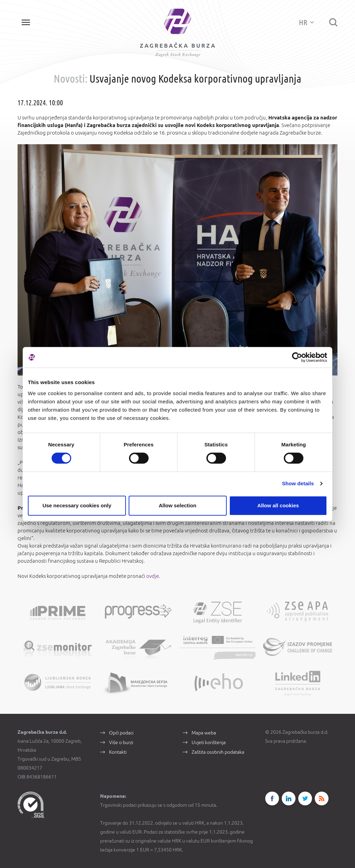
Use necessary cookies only (77, 505)
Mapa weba (204, 733)
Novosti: (71, 78)
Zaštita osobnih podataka (218, 752)
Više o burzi (121, 742)
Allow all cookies (278, 505)
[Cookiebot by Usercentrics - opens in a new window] (297, 357)
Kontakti (118, 752)
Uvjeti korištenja (209, 742)
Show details (298, 483)
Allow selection (177, 505)
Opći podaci (121, 733)
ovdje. (153, 576)
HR (306, 22)
